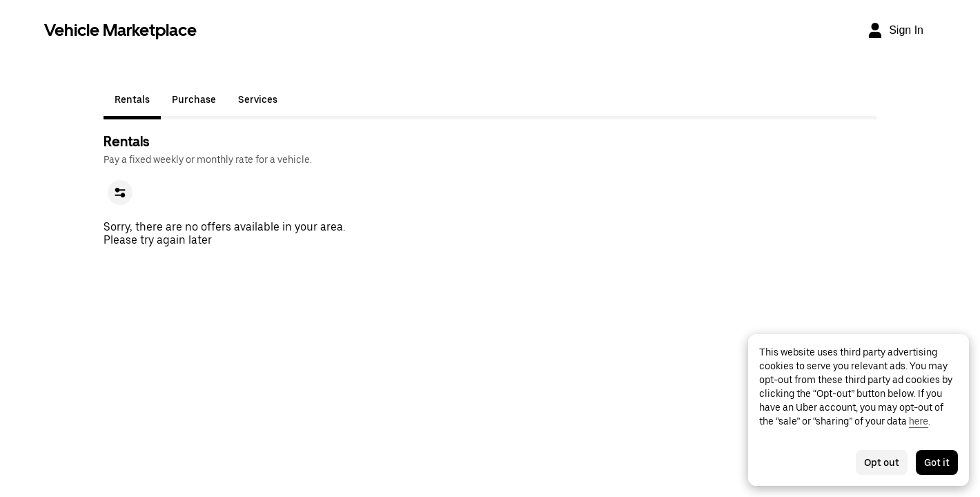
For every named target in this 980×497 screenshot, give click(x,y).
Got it (937, 462)
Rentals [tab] (132, 99)
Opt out (882, 462)
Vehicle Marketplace (120, 30)
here (919, 421)
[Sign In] (895, 30)
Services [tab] (258, 99)
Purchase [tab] (194, 99)
